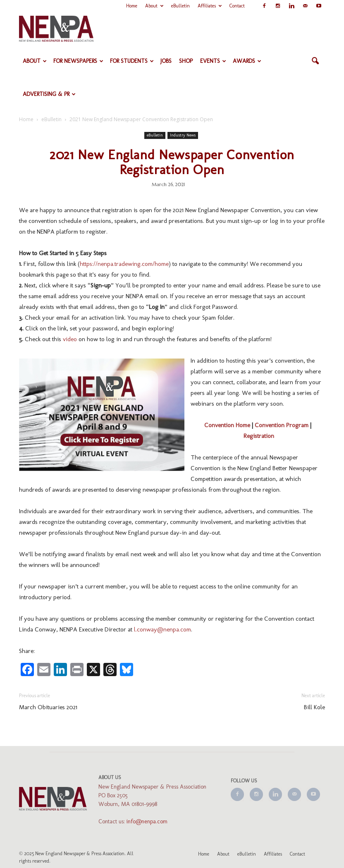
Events (213, 61)
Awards (247, 61)
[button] (315, 61)
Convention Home (227, 425)
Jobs (166, 61)
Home (132, 6)
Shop (186, 61)
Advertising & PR (49, 94)
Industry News (183, 135)
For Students (132, 61)
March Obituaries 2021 (48, 707)
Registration (259, 436)
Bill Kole (314, 707)
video (70, 339)
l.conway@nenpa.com (162, 629)
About (154, 6)
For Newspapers (78, 61)
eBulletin (180, 6)
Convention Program (282, 425)
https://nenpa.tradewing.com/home (124, 264)
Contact (237, 6)
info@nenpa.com (147, 821)
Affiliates (210, 6)
